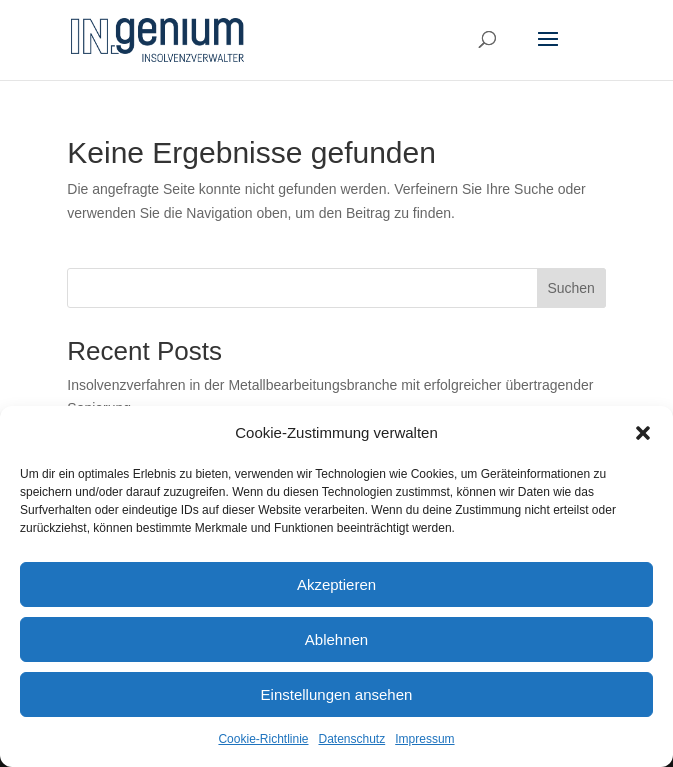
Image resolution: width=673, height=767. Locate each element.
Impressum (424, 739)
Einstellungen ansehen (337, 694)
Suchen (570, 288)
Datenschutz (352, 739)
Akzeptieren (336, 584)
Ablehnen (336, 639)
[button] (643, 433)
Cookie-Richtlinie (263, 739)
